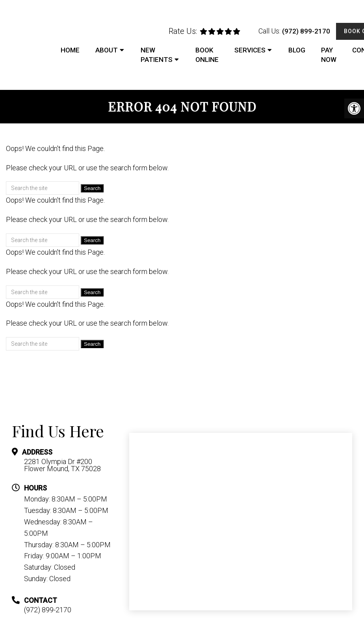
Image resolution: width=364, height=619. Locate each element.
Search (92, 188)
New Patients (157, 55)
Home (70, 50)
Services (250, 50)
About (107, 50)
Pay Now (329, 55)
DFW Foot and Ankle (23, 43)
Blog (297, 50)
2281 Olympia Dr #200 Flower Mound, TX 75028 (62, 465)
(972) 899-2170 (306, 31)
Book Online (207, 55)
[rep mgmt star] (220, 31)
